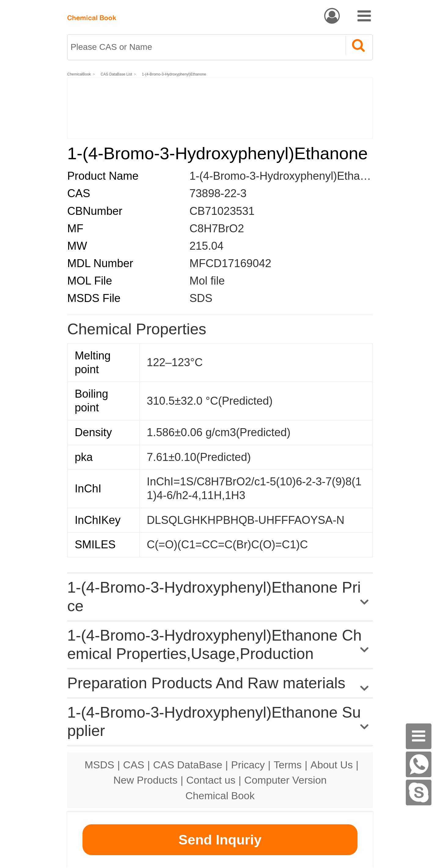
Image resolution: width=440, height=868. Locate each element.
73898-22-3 (218, 193)
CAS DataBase (188, 765)
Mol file (207, 281)
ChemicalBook (79, 74)
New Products (145, 780)
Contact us (211, 780)
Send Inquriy (220, 840)
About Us (332, 765)
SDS (201, 298)
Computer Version (285, 780)
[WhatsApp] (419, 764)
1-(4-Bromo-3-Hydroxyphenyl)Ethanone (174, 74)
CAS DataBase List (117, 74)
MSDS (99, 765)
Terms (288, 765)
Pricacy (248, 765)
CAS (134, 765)
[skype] (419, 793)
